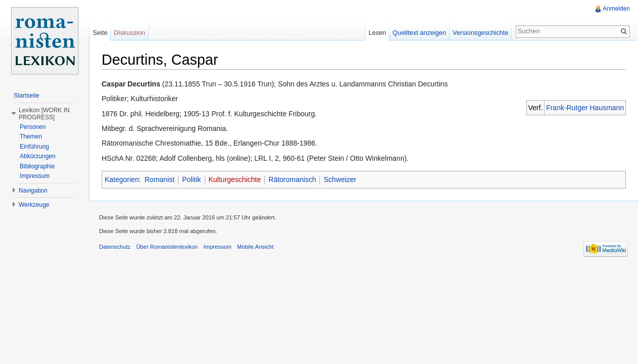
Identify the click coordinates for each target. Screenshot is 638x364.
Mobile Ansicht (255, 247)
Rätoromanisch (292, 179)
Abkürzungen (38, 156)
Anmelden (616, 9)
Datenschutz (115, 247)
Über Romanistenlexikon (167, 247)
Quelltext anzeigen (420, 33)
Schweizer (340, 179)
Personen (33, 127)
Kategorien (122, 179)
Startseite (27, 96)
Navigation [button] (33, 191)
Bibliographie (37, 166)
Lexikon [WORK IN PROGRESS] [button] (44, 114)
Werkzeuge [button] (34, 205)
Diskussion (129, 33)
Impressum (35, 176)
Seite (100, 33)
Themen (31, 136)
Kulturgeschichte (235, 179)
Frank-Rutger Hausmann (585, 108)
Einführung (34, 147)
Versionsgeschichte (480, 33)
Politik (191, 179)
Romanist (159, 179)
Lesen (377, 33)
